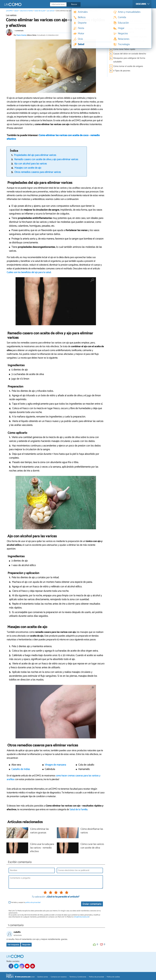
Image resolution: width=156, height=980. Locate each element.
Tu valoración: (38, 897)
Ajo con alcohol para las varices (30, 164)
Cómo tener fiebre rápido (124, 49)
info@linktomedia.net (81, 917)
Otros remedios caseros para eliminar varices (38, 172)
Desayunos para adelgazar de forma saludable (129, 60)
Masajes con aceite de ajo (28, 168)
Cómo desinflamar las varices (92, 831)
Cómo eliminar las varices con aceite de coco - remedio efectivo (53, 137)
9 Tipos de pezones (122, 71)
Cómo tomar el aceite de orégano (128, 66)
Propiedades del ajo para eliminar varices (35, 155)
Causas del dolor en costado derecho (130, 54)
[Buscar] (77, 4)
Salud (16, 11)
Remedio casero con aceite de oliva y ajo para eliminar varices (46, 159)
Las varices (50, 11)
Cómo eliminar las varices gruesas (39, 831)
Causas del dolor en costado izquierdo (130, 37)
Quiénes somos (43, 977)
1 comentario (19, 31)
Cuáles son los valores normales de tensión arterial (129, 43)
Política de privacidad (96, 977)
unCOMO (9, 11)
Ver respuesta (13, 945)
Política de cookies (113, 977)
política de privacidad (33, 902)
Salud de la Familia (26, 11)
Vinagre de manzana (55, 765)
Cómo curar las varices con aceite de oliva (92, 846)
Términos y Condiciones (78, 977)
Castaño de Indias (21, 769)
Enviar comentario (92, 904)
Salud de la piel (40, 11)
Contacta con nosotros (59, 977)
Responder (26, 945)
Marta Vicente (21, 35)
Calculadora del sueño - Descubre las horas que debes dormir (130, 30)
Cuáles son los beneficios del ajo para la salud (29, 272)
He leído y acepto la (26, 902)
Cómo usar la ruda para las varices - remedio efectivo (42, 848)
